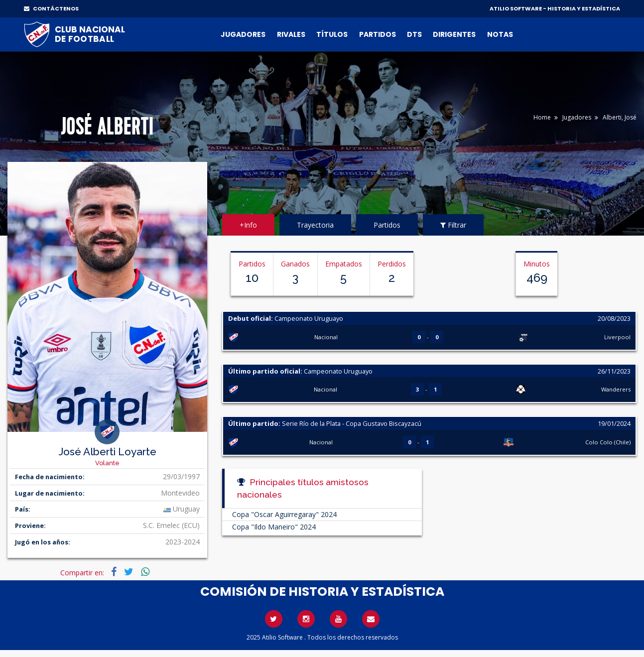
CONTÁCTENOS (51, 8)
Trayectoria (315, 225)
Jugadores (243, 34)
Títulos (332, 34)
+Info (248, 225)
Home (542, 117)
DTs (414, 34)
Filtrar (453, 225)
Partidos (378, 34)
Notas (500, 34)
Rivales (291, 34)
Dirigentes (454, 34)
